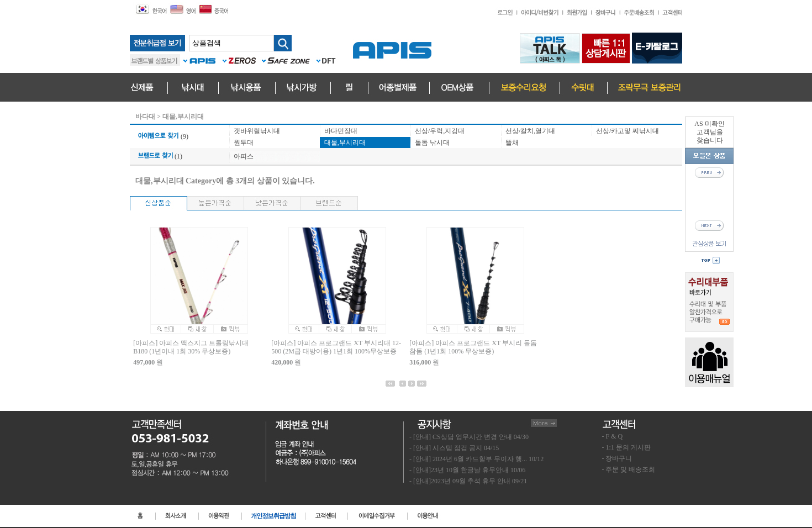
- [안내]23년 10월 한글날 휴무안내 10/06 (467, 470)
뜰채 (512, 142)
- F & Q (613, 436)
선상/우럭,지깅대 (440, 131)
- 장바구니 (617, 458)
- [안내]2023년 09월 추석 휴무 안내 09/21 (468, 481)
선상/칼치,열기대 (530, 131)
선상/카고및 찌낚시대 (628, 131)
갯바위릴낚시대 (257, 131)
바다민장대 (341, 131)
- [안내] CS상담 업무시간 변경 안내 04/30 (469, 437)
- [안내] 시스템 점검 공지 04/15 (454, 448)
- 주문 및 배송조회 (629, 469)
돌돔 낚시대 (432, 142)
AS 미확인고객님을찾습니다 (709, 132)
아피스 (244, 156)
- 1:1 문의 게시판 (626, 447)
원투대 (244, 142)
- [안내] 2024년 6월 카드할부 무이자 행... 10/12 (476, 459)
